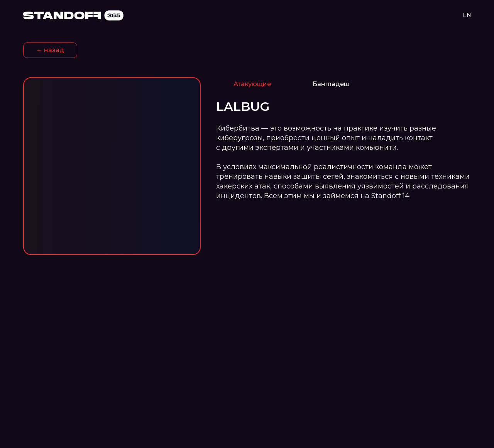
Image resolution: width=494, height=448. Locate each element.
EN (467, 15)
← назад (50, 50)
